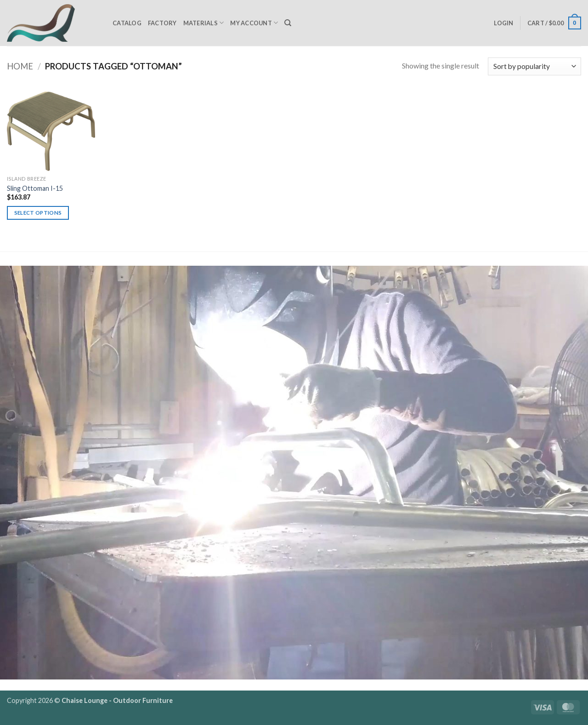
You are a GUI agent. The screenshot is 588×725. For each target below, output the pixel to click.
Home (20, 66)
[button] (503, 23)
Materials (204, 23)
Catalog (127, 23)
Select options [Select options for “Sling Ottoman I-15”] (38, 213)
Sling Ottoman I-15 (35, 188)
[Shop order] (534, 66)
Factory (162, 23)
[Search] (288, 23)
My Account (254, 23)
